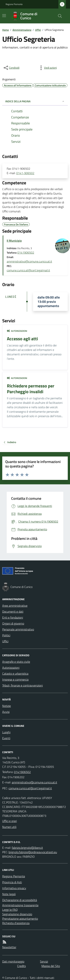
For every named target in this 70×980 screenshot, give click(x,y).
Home (6, 30)
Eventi (6, 738)
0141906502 (26, 252)
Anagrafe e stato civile (16, 662)
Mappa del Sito (51, 966)
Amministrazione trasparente (20, 905)
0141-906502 (25, 173)
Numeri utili (9, 827)
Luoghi (6, 732)
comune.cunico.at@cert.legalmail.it (28, 270)
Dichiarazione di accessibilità (20, 900)
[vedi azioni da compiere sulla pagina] (47, 68)
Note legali (9, 894)
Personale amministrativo (18, 629)
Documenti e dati (13, 612)
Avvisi (6, 712)
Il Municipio (14, 241)
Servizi (44, 961)
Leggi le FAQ (10, 910)
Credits (21, 966)
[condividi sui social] (11, 68)
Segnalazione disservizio (17, 914)
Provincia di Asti (12, 882)
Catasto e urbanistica (15, 674)
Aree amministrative (15, 606)
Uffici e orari (10, 821)
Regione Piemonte (14, 4)
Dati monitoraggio (13, 961)
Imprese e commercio (15, 679)
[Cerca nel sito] (58, 16)
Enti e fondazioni (13, 617)
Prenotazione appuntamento (20, 919)
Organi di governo (13, 623)
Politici (6, 635)
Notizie (7, 706)
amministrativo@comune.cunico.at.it (29, 261)
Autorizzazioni (17, 331)
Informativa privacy (14, 888)
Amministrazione (22, 30)
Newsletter (9, 947)
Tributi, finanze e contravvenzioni (22, 685)
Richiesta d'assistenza (16, 923)
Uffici (38, 30)
